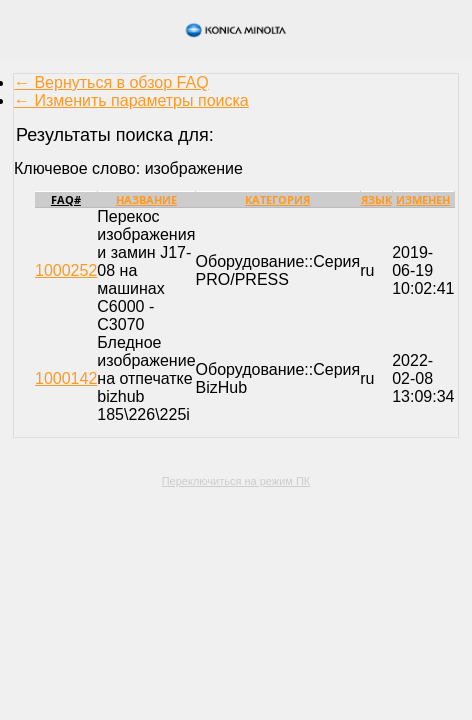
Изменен (423, 199)
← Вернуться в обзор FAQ (111, 82)
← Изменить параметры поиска (131, 100)
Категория (277, 199)
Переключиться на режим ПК (236, 481)
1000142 (66, 378)
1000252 (66, 270)
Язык (376, 199)
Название (146, 199)
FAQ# (66, 199)
